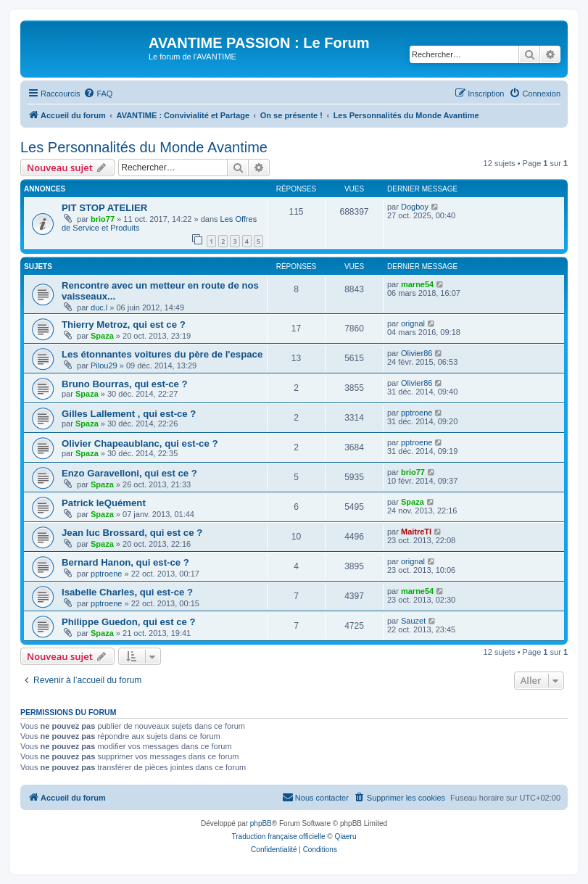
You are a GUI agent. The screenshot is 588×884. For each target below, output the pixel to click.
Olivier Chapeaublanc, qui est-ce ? (140, 443)
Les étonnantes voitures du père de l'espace (162, 354)
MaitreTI (416, 532)
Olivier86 (417, 353)
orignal (413, 323)
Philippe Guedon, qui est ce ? (129, 622)
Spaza (102, 336)
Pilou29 (104, 365)
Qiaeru (345, 837)
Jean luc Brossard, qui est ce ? (132, 533)
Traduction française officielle (279, 837)
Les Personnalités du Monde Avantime (144, 147)
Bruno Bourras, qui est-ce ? (125, 384)
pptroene (417, 413)
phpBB (261, 823)
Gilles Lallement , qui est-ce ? (129, 414)
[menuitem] (98, 94)
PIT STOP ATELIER (104, 208)
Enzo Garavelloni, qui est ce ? (129, 473)
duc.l (99, 307)
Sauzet (413, 621)
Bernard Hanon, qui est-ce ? (125, 562)
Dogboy (415, 207)
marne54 (417, 284)
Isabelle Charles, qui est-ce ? (127, 592)
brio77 (103, 219)
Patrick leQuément (104, 503)
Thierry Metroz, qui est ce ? (124, 325)
